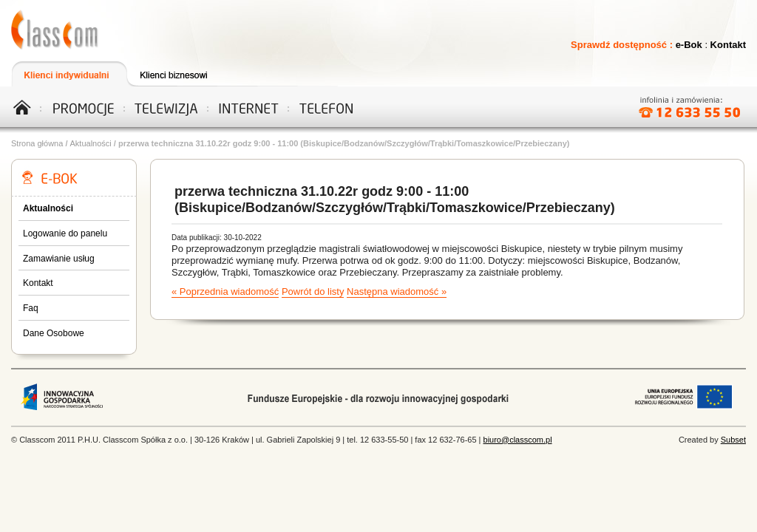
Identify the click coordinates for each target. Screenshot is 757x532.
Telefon (325, 106)
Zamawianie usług (59, 259)
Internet (244, 106)
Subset (733, 440)
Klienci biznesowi (182, 74)
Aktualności (91, 143)
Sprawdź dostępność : (623, 45)
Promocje (84, 106)
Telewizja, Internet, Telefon (55, 30)
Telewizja (163, 106)
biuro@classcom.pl (518, 440)
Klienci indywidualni (68, 74)
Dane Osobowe (54, 333)
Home (27, 106)
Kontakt (728, 45)
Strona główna (37, 143)
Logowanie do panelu (65, 233)
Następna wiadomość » (397, 291)
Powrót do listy (313, 291)
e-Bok (689, 45)
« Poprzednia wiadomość (225, 291)
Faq (31, 308)
